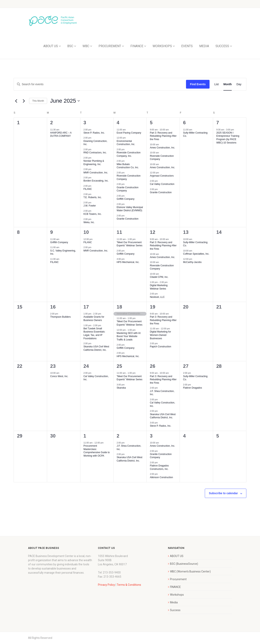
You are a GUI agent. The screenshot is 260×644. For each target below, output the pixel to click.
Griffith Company (126, 199)
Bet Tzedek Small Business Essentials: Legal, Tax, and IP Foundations (94, 333)
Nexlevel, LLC (157, 297)
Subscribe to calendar (223, 493)
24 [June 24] (86, 366)
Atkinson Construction (161, 477)
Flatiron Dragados (192, 388)
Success (175, 610)
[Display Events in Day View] (239, 84)
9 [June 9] (52, 232)
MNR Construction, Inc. (96, 173)
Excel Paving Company (129, 133)
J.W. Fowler (90, 206)
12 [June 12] (153, 232)
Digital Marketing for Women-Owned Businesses (160, 335)
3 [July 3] (151, 436)
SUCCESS (222, 46)
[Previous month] (16, 101)
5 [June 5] (151, 123)
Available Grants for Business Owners (94, 319)
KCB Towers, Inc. (93, 214)
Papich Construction (160, 347)
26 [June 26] (153, 366)
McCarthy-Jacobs (192, 262)
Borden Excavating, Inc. (96, 181)
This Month (38, 101)
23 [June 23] (53, 366)
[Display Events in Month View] (228, 84)
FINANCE (137, 46)
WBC (86, 46)
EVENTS (187, 46)
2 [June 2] (52, 123)
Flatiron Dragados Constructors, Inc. (159, 467)
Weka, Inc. (89, 222)
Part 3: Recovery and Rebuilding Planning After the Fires (163, 136)
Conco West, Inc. (59, 376)
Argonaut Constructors (162, 176)
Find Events (198, 84)
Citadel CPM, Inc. (159, 277)
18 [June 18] (120, 307)
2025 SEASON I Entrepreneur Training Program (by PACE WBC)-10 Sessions (228, 138)
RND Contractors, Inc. (95, 153)
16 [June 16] (53, 307)
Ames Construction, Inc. (162, 148)
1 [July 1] (85, 436)
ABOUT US (51, 46)
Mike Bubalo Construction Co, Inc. (128, 166)
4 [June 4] (118, 123)
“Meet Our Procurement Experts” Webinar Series (130, 244)
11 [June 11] (120, 232)
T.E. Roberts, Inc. (93, 197)
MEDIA (204, 46)
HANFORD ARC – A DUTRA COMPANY (61, 134)
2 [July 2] (118, 436)
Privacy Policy (106, 585)
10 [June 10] (86, 232)
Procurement (178, 579)
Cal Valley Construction (162, 184)
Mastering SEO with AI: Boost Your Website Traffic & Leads (129, 336)
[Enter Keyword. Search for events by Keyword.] (100, 84)
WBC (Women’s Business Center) (190, 571)
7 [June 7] (218, 123)
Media (174, 602)
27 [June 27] (186, 366)
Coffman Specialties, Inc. (196, 254)
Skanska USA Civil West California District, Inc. (96, 348)
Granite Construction (128, 219)
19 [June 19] (153, 307)
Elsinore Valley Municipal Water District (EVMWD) (130, 209)
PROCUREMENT (110, 46)
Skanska (121, 388)
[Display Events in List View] (216, 84)
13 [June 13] (186, 232)
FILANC (88, 189)
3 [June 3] (85, 123)
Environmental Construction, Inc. (126, 143)
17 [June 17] (86, 307)
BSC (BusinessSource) (184, 564)
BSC (70, 46)
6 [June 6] (184, 123)
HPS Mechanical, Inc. (128, 262)
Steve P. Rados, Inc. (94, 133)
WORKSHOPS (162, 46)
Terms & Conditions (129, 585)
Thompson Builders (60, 317)
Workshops (177, 595)
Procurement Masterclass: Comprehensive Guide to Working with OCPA (97, 451)
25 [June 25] (120, 366)
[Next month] (24, 101)
